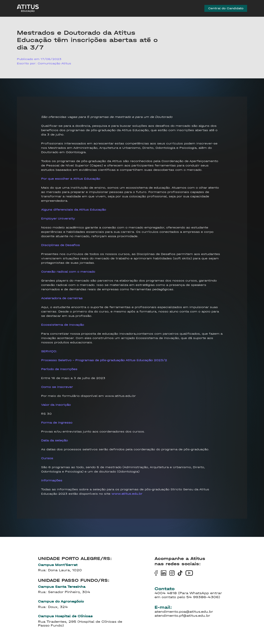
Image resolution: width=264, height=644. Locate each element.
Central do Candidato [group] (226, 9)
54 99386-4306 (202, 597)
